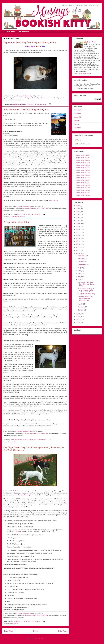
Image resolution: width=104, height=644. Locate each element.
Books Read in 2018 (83, 165)
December (82, 256)
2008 (78, 317)
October (81, 262)
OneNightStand (13, 624)
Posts (78, 140)
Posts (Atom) (39, 638)
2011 (78, 250)
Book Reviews (24, 31)
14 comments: (36, 214)
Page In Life (12, 442)
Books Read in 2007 (83, 193)
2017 (78, 232)
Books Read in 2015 (83, 173)
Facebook (77, 128)
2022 (78, 217)
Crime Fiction (15, 217)
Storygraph (78, 110)
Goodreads (78, 113)
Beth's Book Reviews (15, 491)
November (82, 259)
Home (36, 631)
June (80, 274)
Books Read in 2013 (83, 178)
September (82, 265)
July (80, 271)
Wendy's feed (44, 98)
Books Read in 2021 (83, 158)
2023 (78, 215)
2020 (78, 223)
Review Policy (10, 31)
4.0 (9, 217)
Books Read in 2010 (83, 185)
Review (23, 217)
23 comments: (42, 440)
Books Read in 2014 (83, 175)
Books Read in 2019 (83, 163)
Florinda (17, 532)
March (80, 304)
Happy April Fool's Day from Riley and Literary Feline (30, 42)
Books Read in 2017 (83, 168)
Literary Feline (91, 42)
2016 (78, 235)
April (80, 280)
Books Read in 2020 (83, 160)
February (81, 307)
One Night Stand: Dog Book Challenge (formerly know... (85, 298)
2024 (78, 212)
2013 (78, 244)
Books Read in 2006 (83, 195)
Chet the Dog (53, 200)
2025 (78, 209)
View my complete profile (82, 74)
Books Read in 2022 (83, 155)
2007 (78, 320)
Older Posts (63, 631)
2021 (78, 221)
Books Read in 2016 (83, 170)
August (81, 268)
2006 (78, 323)
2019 (78, 226)
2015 (78, 238)
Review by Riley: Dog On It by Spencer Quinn (26, 110)
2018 (78, 229)
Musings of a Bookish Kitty (25, 96)
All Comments (81, 143)
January (81, 310)
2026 (78, 206)
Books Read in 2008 (83, 190)
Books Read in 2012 (83, 180)
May (80, 277)
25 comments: (42, 104)
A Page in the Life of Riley (16, 222)
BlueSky (77, 124)
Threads (77, 121)
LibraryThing (78, 117)
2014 (78, 241)
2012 (78, 247)
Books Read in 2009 (83, 188)
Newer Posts (8, 631)
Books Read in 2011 (83, 183)
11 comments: (36, 621)
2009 (78, 314)
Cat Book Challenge (24, 495)
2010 (78, 253)
